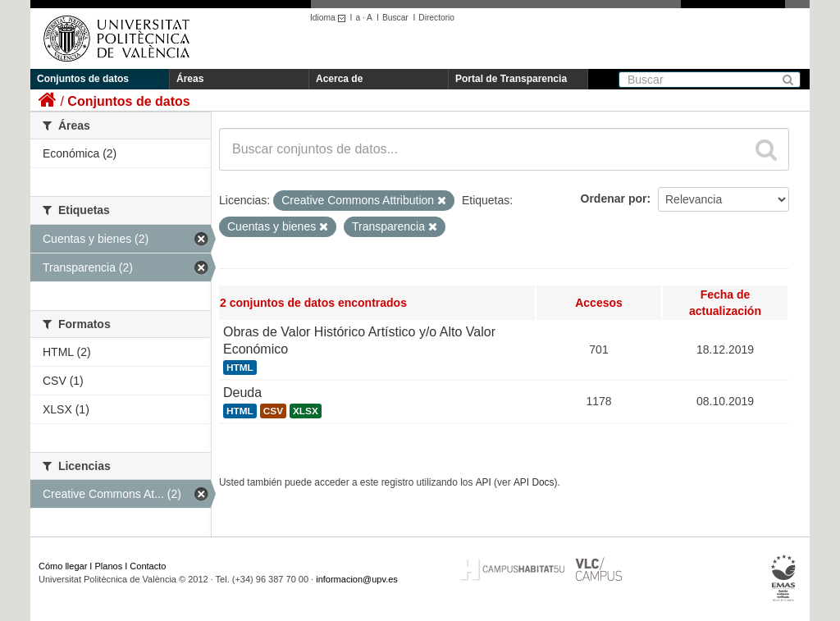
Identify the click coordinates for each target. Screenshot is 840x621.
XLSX (306, 411)
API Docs (534, 482)
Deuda (242, 393)
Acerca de (339, 79)
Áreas (190, 79)
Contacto (148, 566)
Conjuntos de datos (83, 79)
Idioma (330, 18)
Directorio (436, 18)
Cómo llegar (63, 566)
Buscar (395, 18)
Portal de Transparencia (511, 79)
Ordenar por (614, 199)
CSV (273, 411)
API (484, 482)
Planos (109, 566)
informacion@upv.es (357, 579)
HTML (240, 368)
